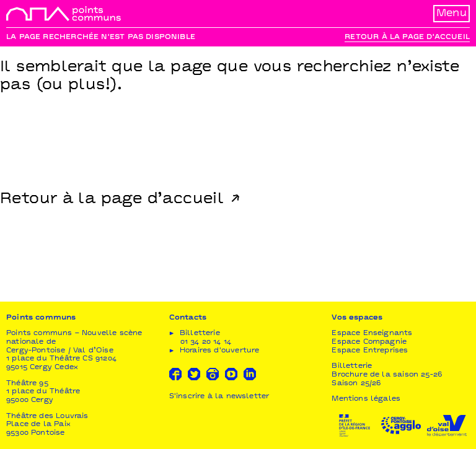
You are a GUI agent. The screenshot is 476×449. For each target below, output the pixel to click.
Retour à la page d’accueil (112, 199)
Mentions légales (366, 399)
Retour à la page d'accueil (407, 37)
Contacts (188, 318)
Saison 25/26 (356, 384)
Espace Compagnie (369, 342)
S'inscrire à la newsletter (219, 397)
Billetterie (352, 366)
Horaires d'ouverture (220, 351)
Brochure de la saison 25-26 (387, 375)
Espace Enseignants (372, 333)
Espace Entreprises (370, 351)
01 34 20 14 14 (206, 342)
